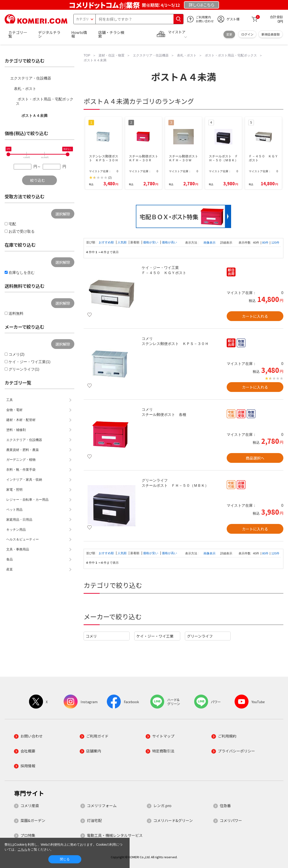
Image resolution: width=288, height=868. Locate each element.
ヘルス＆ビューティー (23, 539)
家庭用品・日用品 (19, 520)
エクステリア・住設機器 (31, 78)
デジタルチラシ (49, 34)
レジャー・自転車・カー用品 (27, 500)
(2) (110, 178)
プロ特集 (28, 835)
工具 (10, 400)
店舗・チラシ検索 (111, 34)
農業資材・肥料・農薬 (23, 450)
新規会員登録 (271, 34)
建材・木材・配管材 (21, 420)
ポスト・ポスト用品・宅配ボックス (45, 101)
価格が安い (151, 242)
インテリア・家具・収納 (24, 480)
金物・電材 (14, 410)
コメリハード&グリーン (173, 820)
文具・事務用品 (18, 549)
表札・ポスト (25, 89)
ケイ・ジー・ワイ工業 (155, 636)
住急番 (225, 805)
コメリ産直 (30, 805)
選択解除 (63, 214)
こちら (23, 849)
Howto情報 (79, 34)
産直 (10, 569)
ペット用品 (14, 510)
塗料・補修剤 (16, 430)
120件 (275, 243)
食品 (10, 559)
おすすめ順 (107, 242)
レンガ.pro (162, 805)
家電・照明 (14, 490)
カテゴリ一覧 (18, 34)
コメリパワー (231, 820)
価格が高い (169, 242)
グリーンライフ (200, 636)
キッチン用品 (16, 530)
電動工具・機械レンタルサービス (115, 835)
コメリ (91, 636)
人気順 (123, 242)
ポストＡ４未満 (34, 116)
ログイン (247, 34)
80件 (265, 243)
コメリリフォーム (102, 805)
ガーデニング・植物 (21, 460)
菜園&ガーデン (33, 820)
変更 (229, 34)
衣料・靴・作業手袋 (21, 470)
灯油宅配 (94, 820)
